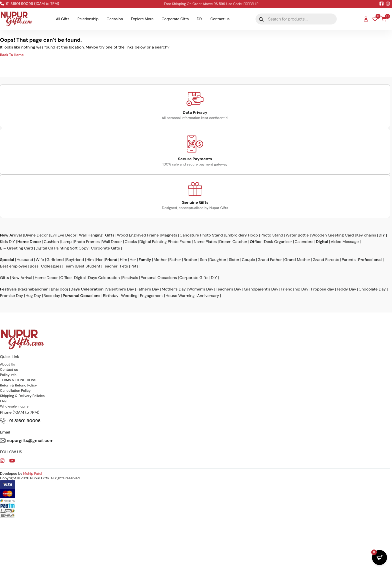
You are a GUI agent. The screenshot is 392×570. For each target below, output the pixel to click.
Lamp (66, 242)
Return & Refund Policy (18, 385)
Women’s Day (201, 289)
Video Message (344, 242)
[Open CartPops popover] (379, 557)
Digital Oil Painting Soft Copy (62, 248)
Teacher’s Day (228, 289)
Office (256, 242)
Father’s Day (148, 289)
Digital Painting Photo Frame (165, 242)
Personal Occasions (159, 278)
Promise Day (11, 296)
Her (99, 260)
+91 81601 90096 (20, 421)
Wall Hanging (91, 235)
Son (203, 260)
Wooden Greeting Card (332, 235)
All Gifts (63, 19)
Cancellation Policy (15, 390)
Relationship (88, 19)
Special (7, 260)
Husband (25, 260)
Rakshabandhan (34, 289)
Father (175, 260)
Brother (191, 260)
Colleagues (51, 266)
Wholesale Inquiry (14, 406)
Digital (322, 242)
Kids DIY (7, 242)
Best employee (14, 266)
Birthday (111, 296)
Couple (248, 260)
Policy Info (8, 375)
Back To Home (12, 55)
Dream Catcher (233, 242)
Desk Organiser (278, 242)
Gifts (110, 235)
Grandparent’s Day (261, 289)
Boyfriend (75, 260)
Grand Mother (297, 260)
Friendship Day (294, 289)
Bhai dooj (60, 289)
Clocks (131, 242)
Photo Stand (272, 235)
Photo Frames (87, 242)
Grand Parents (326, 260)
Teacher (110, 266)
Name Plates (205, 242)
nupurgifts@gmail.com (27, 440)
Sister (234, 260)
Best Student (88, 266)
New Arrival (11, 235)
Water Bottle (297, 235)
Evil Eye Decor (63, 235)
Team (69, 266)
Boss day (52, 296)
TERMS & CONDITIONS (18, 380)
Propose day (323, 289)
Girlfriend (55, 260)
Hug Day (33, 296)
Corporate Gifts (175, 19)
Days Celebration (104, 278)
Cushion (51, 242)
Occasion (115, 19)
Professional (370, 260)
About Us (7, 364)
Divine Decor (36, 235)
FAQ (3, 401)
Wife (40, 260)
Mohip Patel (33, 473)
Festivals (130, 278)
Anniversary (208, 296)
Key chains (366, 235)
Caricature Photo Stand (201, 235)
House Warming (180, 296)
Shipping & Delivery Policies (22, 396)
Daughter (218, 260)
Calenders (304, 242)
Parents (349, 260)
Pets (124, 266)
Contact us (220, 19)
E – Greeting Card (16, 248)
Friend (111, 260)
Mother (160, 260)
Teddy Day (346, 289)
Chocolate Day (372, 289)
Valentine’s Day (120, 289)
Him (90, 260)
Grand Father (270, 260)
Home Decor (29, 242)
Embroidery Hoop (241, 235)
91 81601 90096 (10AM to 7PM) (29, 4)
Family (145, 260)
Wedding (129, 296)
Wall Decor (112, 242)
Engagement (151, 296)
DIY (200, 19)
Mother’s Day (174, 289)
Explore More (142, 19)
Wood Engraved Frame (138, 235)
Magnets (169, 235)
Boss (34, 266)
